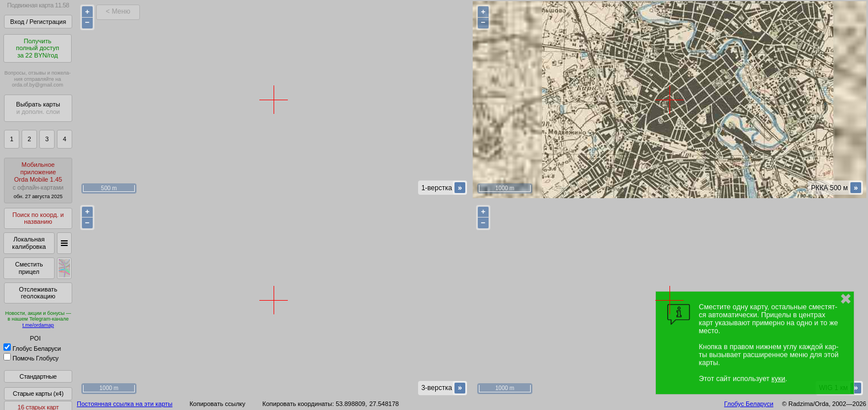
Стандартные (38, 376)
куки (778, 379)
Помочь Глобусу (31, 358)
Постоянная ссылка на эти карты (125, 404)
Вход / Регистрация (38, 22)
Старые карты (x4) (38, 393)
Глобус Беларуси (32, 348)
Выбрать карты (38, 108)
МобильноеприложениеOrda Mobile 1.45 (38, 180)
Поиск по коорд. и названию (38, 218)
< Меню (118, 11)
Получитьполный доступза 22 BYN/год (38, 48)
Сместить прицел (29, 268)
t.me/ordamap (38, 325)
